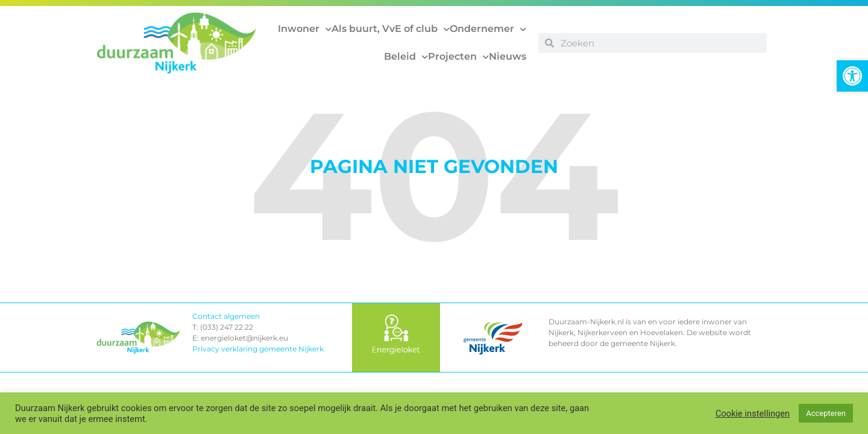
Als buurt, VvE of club (391, 29)
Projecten (458, 57)
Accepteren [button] (826, 413)
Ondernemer (488, 29)
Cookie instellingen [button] (753, 414)
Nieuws (508, 56)
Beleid (406, 57)
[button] (852, 76)
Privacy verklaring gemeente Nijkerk (258, 349)
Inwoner (305, 29)
